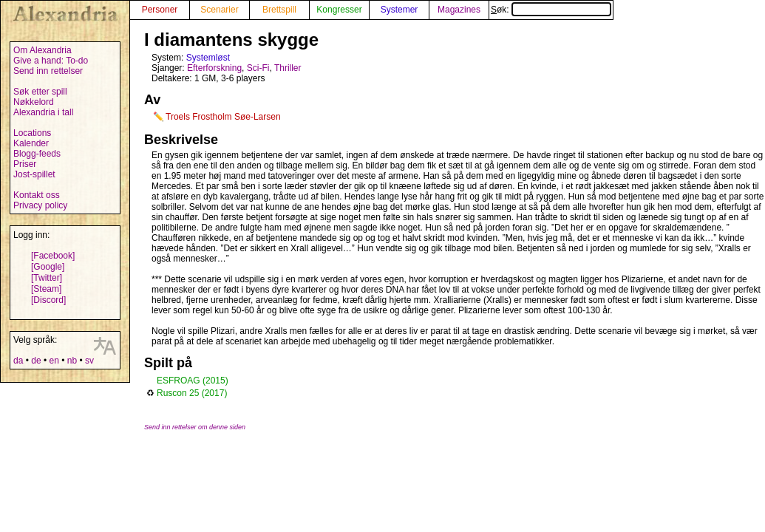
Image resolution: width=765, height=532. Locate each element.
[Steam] (46, 289)
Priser (25, 164)
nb (72, 361)
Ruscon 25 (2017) (192, 393)
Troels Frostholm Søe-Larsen (223, 117)
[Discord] (48, 300)
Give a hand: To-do (51, 61)
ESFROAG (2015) (193, 381)
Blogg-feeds (37, 154)
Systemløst (208, 58)
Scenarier (219, 10)
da (18, 361)
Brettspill (279, 10)
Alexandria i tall (43, 112)
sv (89, 361)
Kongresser (339, 10)
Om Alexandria (42, 50)
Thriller (288, 68)
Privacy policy (40, 205)
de (36, 361)
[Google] (48, 267)
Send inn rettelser (48, 71)
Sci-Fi (258, 68)
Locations (32, 133)
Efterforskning (214, 68)
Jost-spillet (34, 174)
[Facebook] (53, 256)
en (54, 361)
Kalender (31, 143)
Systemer (399, 10)
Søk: (551, 10)
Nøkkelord (34, 102)
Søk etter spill (40, 92)
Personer (160, 10)
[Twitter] (47, 278)
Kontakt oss (37, 195)
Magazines (459, 10)
